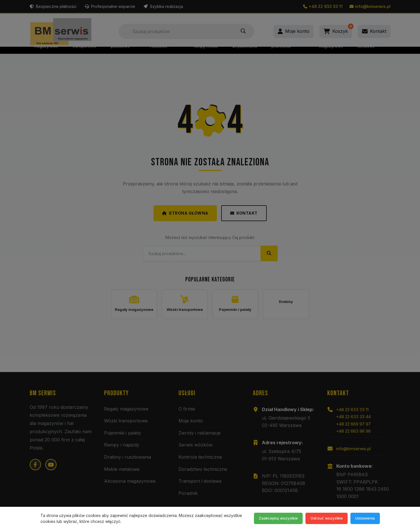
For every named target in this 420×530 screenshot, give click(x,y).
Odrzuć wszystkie (320, 518)
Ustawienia (363, 518)
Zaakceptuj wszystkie (267, 518)
